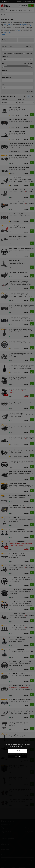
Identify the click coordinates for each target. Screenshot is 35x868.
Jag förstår (18, 751)
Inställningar (18, 756)
